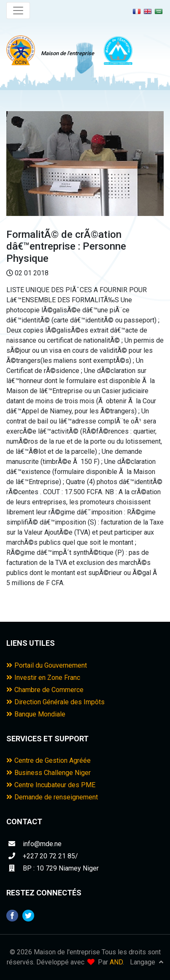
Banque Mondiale (36, 714)
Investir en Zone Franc (43, 678)
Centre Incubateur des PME (51, 785)
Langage (147, 962)
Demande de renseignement (52, 797)
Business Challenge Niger (49, 773)
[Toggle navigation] (18, 11)
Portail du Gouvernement (47, 665)
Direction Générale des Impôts (55, 702)
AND (116, 962)
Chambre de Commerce (45, 690)
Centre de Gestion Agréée (49, 760)
